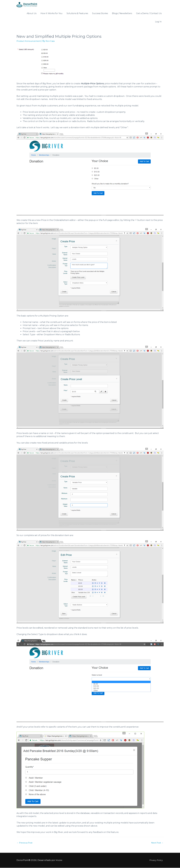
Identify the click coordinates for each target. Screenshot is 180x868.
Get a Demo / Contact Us (149, 14)
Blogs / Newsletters (122, 14)
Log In (158, 22)
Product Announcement (29, 41)
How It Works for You (51, 14)
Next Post (157, 843)
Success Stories (100, 14)
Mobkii (59, 860)
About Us (32, 14)
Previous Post (25, 843)
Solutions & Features (77, 14)
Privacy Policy (157, 860)
